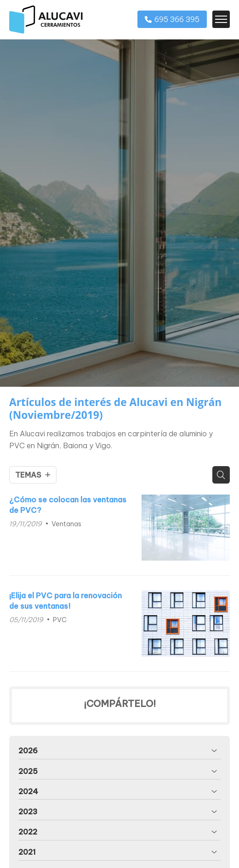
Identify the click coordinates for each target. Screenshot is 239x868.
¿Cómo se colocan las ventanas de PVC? (68, 505)
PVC (60, 620)
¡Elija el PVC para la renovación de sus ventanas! (65, 601)
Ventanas (66, 524)
